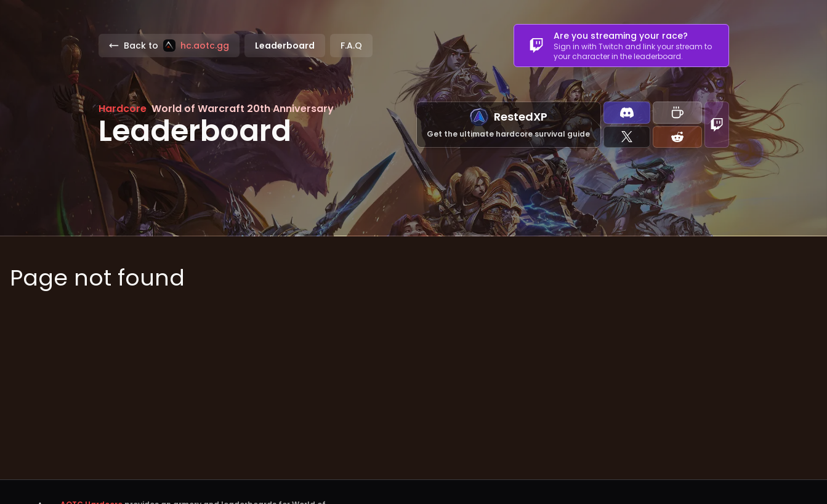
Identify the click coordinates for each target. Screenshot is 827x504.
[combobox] (621, 46)
